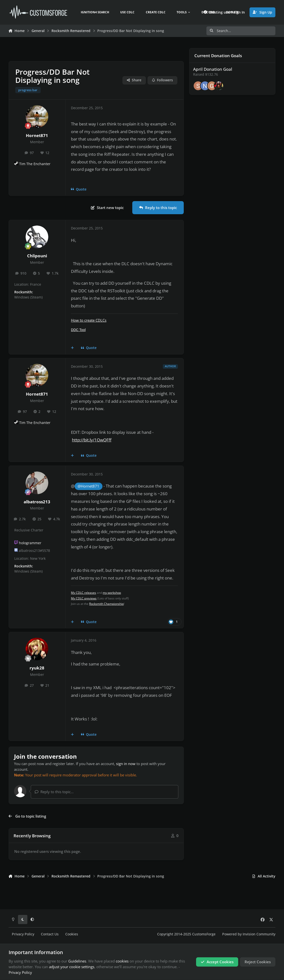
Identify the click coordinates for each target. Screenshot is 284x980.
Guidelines (77, 961)
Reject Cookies (258, 962)
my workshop (112, 593)
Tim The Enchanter (35, 164)
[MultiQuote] (73, 348)
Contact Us (50, 934)
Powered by (249, 934)
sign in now (126, 764)
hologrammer (30, 543)
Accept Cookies (217, 962)
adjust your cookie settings (72, 967)
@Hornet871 (88, 486)
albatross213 (37, 502)
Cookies (72, 934)
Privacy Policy (23, 934)
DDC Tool (78, 330)
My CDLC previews (84, 598)
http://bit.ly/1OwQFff (92, 440)
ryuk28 (37, 668)
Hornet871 (37, 135)
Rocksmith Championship (106, 604)
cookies (122, 961)
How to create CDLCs (89, 320)
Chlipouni (37, 256)
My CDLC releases (84, 593)
